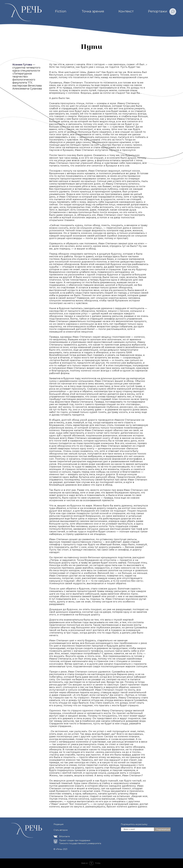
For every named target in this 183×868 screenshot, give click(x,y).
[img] (55, 836)
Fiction (61, 11)
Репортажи (157, 11)
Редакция (58, 824)
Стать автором (61, 830)
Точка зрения (93, 11)
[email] (138, 829)
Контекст (126, 11)
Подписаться (163, 829)
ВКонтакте (64, 836)
